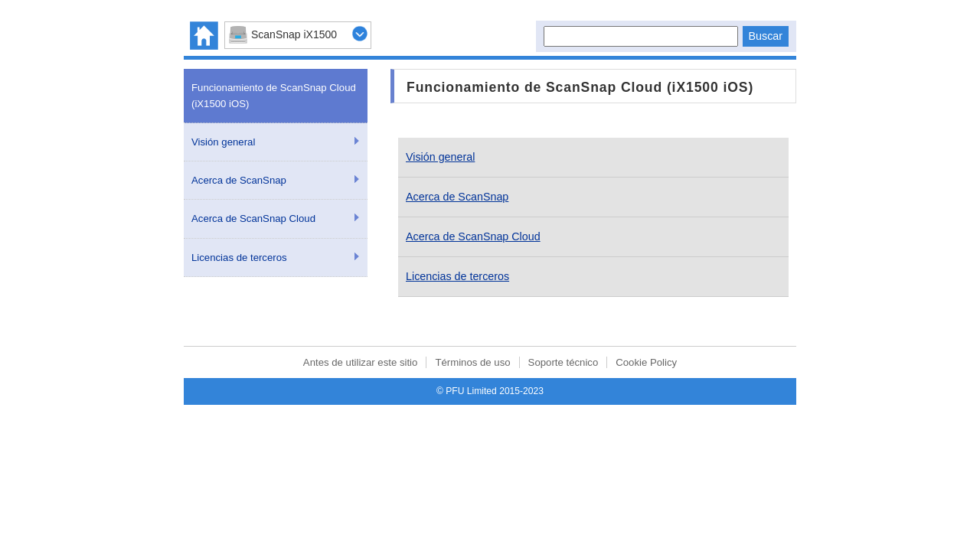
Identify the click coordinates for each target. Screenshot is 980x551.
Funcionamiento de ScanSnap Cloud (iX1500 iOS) (274, 96)
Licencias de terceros (239, 258)
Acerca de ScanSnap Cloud (253, 218)
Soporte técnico (563, 362)
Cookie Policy (646, 362)
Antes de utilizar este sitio (361, 362)
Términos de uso (472, 362)
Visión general (223, 142)
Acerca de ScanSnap (239, 180)
